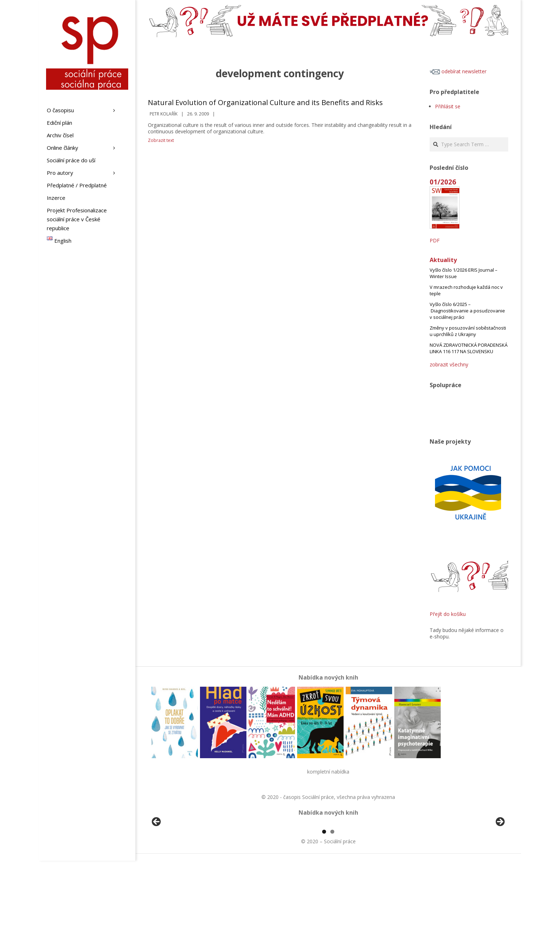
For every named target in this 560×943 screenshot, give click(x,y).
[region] (328, 865)
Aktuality (443, 260)
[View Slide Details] (176, 865)
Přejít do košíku (448, 614)
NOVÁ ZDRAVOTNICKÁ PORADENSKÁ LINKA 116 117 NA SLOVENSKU (469, 348)
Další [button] (500, 863)
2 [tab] (332, 914)
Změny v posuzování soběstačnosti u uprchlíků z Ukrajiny (468, 331)
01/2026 (443, 182)
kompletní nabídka (328, 772)
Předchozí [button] (157, 863)
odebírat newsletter (458, 71)
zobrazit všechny (449, 364)
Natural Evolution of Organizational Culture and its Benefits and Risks (265, 102)
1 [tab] (324, 914)
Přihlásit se (448, 106)
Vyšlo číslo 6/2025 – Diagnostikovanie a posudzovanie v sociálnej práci (467, 311)
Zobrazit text (161, 140)
